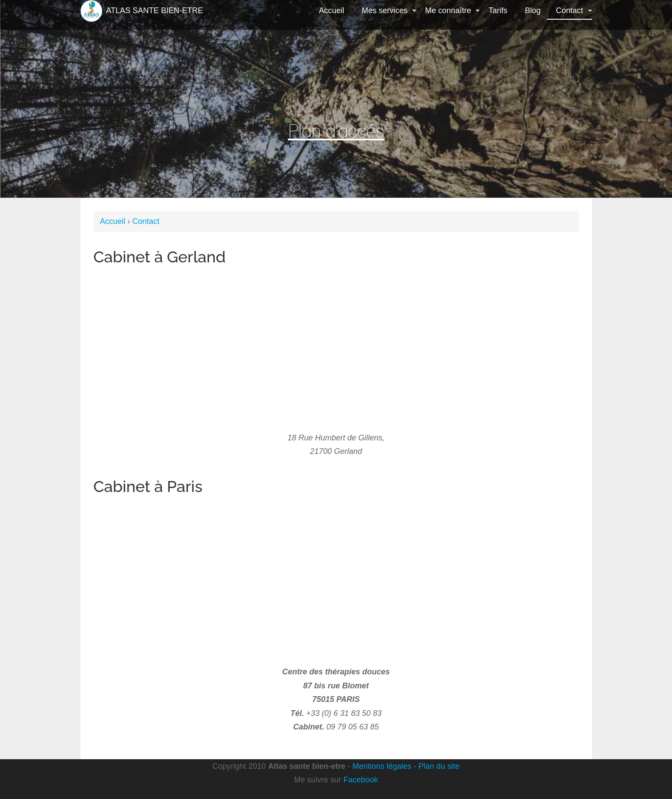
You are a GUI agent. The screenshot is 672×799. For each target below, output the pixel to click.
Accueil (331, 10)
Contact (569, 11)
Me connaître (448, 11)
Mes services (385, 11)
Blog (533, 10)
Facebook (360, 780)
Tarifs (498, 10)
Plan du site (439, 766)
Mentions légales (382, 766)
